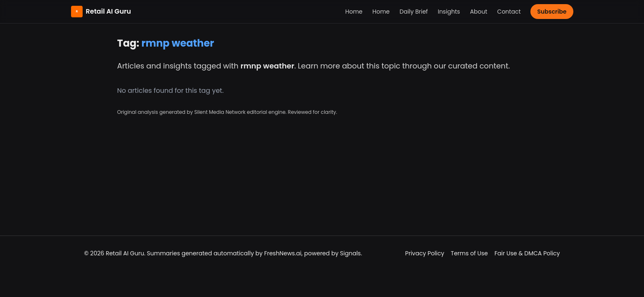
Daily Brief (413, 12)
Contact (509, 12)
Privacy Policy (425, 253)
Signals (350, 253)
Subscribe (552, 12)
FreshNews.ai (283, 253)
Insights (449, 12)
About (479, 12)
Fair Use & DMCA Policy (527, 253)
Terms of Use (469, 253)
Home (354, 12)
